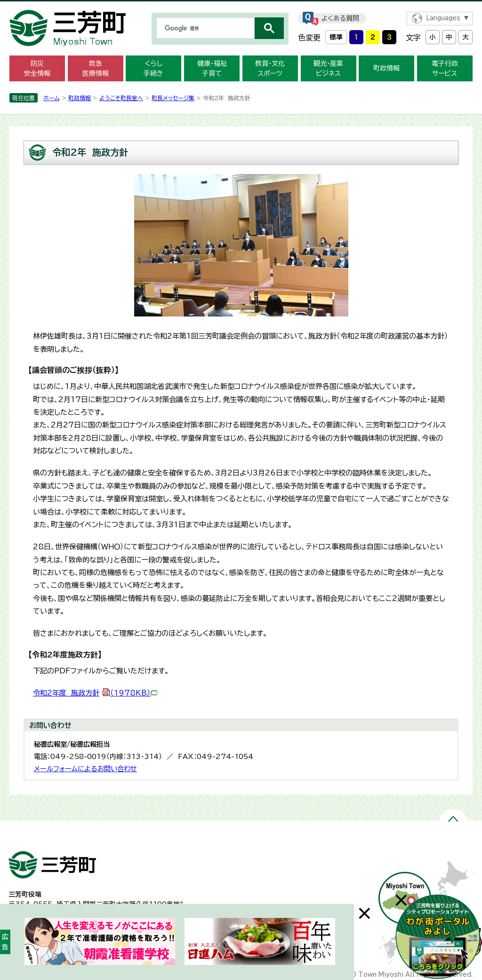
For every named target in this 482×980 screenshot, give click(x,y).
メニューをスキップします (241, 6)
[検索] (205, 28)
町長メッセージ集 (173, 98)
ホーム (52, 98)
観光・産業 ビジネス (328, 68)
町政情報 (386, 68)
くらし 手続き (153, 68)
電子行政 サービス (445, 68)
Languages (443, 18)
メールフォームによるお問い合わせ (85, 769)
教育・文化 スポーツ (270, 68)
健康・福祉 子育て (212, 68)
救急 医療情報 (96, 68)
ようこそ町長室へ (121, 98)
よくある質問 (340, 18)
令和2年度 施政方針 (95, 693)
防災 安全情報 (37, 68)
